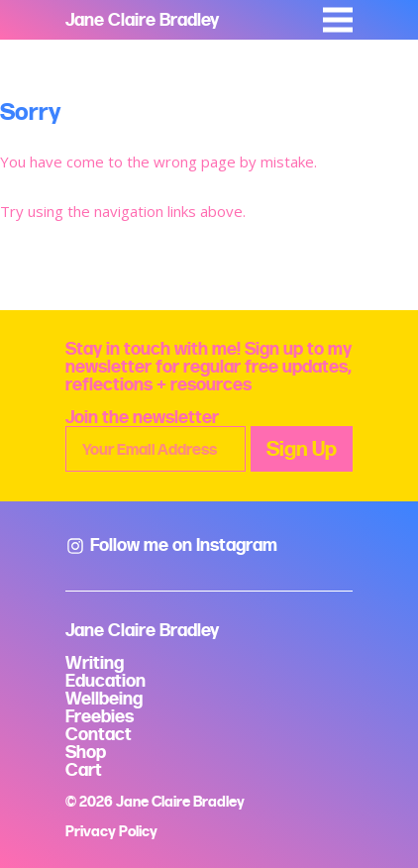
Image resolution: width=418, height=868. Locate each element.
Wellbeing (104, 698)
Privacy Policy (111, 831)
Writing (95, 662)
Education (105, 680)
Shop (86, 752)
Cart (84, 769)
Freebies (100, 716)
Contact (99, 734)
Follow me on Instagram (171, 544)
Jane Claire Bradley (142, 19)
